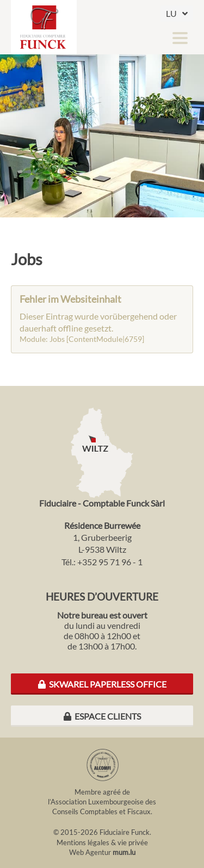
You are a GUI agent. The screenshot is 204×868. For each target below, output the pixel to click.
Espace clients (102, 716)
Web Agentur (90, 852)
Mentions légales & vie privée (102, 842)
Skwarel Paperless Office (102, 684)
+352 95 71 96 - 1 (110, 562)
